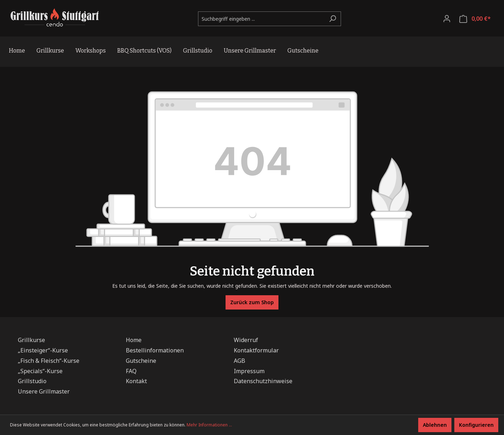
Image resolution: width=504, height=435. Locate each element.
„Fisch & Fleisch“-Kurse (49, 361)
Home (134, 340)
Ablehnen (435, 425)
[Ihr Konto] (447, 19)
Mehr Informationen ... (209, 425)
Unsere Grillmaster (44, 391)
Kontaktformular (256, 350)
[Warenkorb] (475, 19)
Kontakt (136, 381)
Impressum (249, 371)
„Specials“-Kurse (40, 371)
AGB (239, 361)
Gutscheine (141, 361)
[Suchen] (333, 19)
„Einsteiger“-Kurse (43, 350)
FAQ (131, 371)
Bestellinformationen (155, 350)
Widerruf (246, 340)
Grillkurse (31, 340)
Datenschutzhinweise (263, 381)
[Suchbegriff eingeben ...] (261, 19)
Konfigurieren (476, 425)
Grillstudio (32, 381)
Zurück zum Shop (252, 302)
